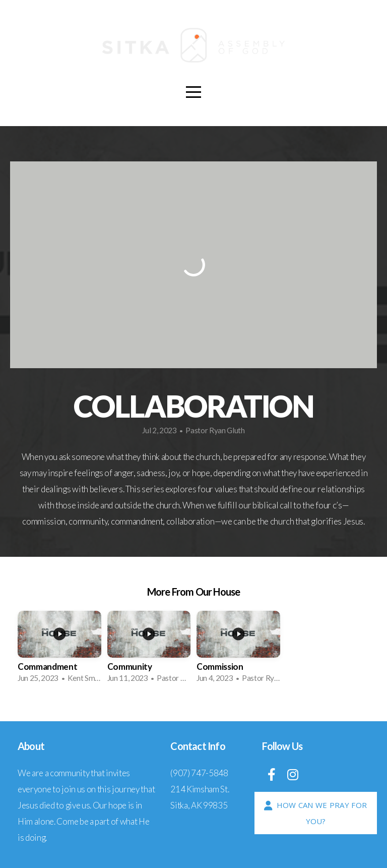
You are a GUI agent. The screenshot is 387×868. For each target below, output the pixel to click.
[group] (59, 650)
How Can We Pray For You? (314, 813)
